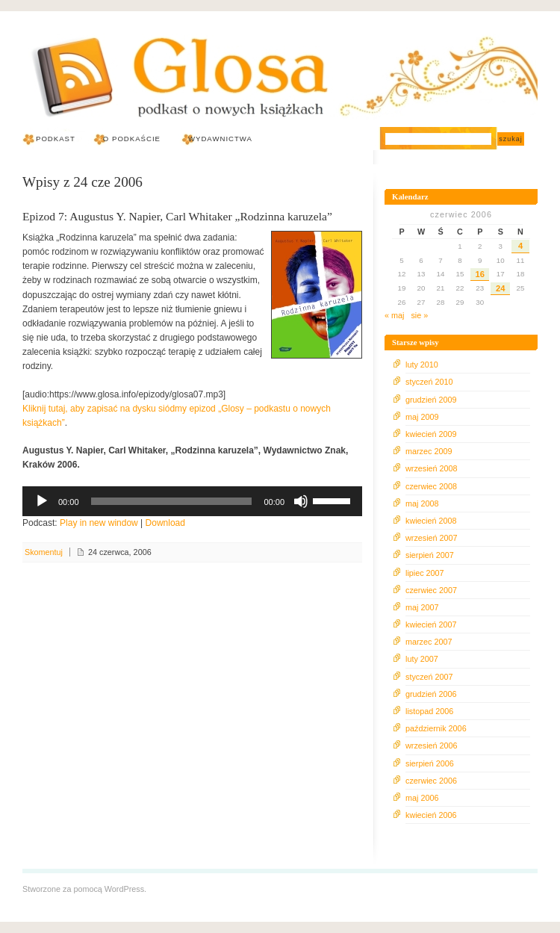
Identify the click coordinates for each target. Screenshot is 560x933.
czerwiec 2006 (431, 781)
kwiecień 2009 (431, 434)
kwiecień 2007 (431, 624)
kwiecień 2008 (431, 521)
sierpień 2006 (430, 763)
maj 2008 (422, 503)
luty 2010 (422, 365)
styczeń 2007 (429, 677)
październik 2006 (436, 728)
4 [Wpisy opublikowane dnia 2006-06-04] (520, 246)
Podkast (56, 139)
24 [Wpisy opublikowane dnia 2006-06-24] (500, 288)
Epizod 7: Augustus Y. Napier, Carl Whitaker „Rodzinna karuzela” (177, 216)
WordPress (124, 889)
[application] (192, 501)
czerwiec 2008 (431, 486)
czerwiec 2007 (431, 590)
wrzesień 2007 (432, 538)
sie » (419, 315)
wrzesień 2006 (432, 746)
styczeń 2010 (429, 382)
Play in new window (99, 523)
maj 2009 (422, 417)
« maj (394, 315)
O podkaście (132, 139)
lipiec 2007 (425, 573)
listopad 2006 (429, 711)
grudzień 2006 (431, 694)
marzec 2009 (429, 451)
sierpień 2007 (430, 555)
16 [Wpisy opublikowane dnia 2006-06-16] (480, 274)
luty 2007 (422, 659)
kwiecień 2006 (431, 815)
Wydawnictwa (220, 139)
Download (165, 523)
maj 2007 (422, 607)
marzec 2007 (429, 642)
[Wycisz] (301, 501)
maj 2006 (422, 798)
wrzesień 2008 (432, 468)
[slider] (172, 501)
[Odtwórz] (42, 501)
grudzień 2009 (431, 400)
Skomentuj (44, 552)
